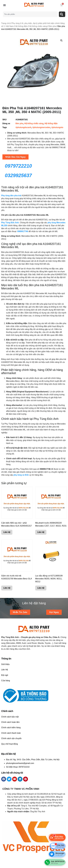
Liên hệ (7, 532)
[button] (4, 5)
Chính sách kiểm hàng (11, 728)
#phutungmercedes (41, 127)
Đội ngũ (5, 675)
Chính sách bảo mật (10, 717)
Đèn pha (52, 26)
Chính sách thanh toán (11, 733)
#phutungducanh (23, 127)
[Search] (62, 14)
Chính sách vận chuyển (11, 738)
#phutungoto (57, 127)
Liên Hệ (5, 670)
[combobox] (30, 14)
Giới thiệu (5, 664)
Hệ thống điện (21, 26)
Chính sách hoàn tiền (10, 722)
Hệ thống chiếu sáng (38, 26)
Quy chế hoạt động (10, 744)
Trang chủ (6, 23)
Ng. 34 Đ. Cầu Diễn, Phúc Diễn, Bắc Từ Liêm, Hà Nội (36, 760)
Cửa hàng (6, 681)
